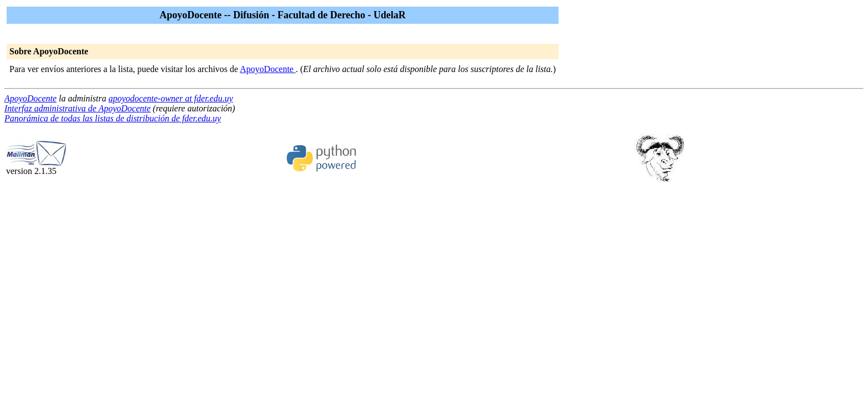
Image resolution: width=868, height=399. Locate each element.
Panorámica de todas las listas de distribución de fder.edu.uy (113, 118)
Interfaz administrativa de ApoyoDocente (77, 108)
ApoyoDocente (268, 69)
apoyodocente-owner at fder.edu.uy (171, 98)
